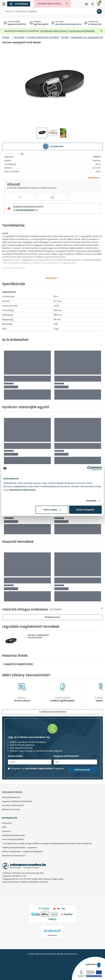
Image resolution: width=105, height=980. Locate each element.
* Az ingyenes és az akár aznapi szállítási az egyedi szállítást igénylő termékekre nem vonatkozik (47, 844)
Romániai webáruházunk (14, 856)
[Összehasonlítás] (52, 197)
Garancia (6, 831)
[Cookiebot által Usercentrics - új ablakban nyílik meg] (89, 468)
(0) (22, 154)
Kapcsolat (7, 823)
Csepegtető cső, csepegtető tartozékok (18, 664)
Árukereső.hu (52, 935)
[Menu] (86, 4)
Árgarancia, (93, 22)
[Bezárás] (101, 31)
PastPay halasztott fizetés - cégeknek (19, 848)
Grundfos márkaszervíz (13, 805)
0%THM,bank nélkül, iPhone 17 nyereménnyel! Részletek (67, 31)
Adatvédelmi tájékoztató (14, 835)
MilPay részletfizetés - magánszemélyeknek (22, 852)
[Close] (67, 3)
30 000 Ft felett (14, 22)
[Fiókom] (93, 4)
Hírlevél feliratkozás (11, 797)
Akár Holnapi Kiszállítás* (13, 840)
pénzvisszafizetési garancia (68, 24)
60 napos (60, 22)
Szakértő (37, 22)
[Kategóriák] (19, 4)
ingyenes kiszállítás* (17, 24)
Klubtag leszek (82, 770)
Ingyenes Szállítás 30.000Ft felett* (17, 802)
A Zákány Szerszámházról (53, 712)
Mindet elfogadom (85, 510)
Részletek (91, 501)
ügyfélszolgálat (41, 24)
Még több (51, 278)
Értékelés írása (52, 617)
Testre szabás (52, 510)
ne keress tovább (96, 24)
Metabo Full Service (11, 810)
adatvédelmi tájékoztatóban (39, 769)
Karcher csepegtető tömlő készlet (38, 636)
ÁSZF (4, 827)
